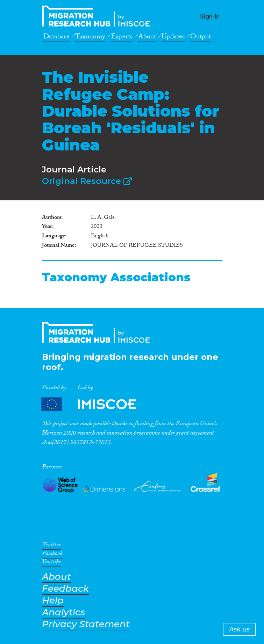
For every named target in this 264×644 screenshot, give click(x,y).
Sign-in (210, 17)
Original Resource (87, 181)
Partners (95, 404)
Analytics (63, 612)
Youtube (51, 563)
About (147, 38)
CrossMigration (98, 16)
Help (53, 601)
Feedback (65, 589)
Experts (122, 38)
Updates (173, 38)
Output (201, 38)
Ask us (239, 629)
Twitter (51, 546)
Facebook (52, 555)
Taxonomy (90, 38)
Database (56, 38)
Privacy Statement (86, 624)
